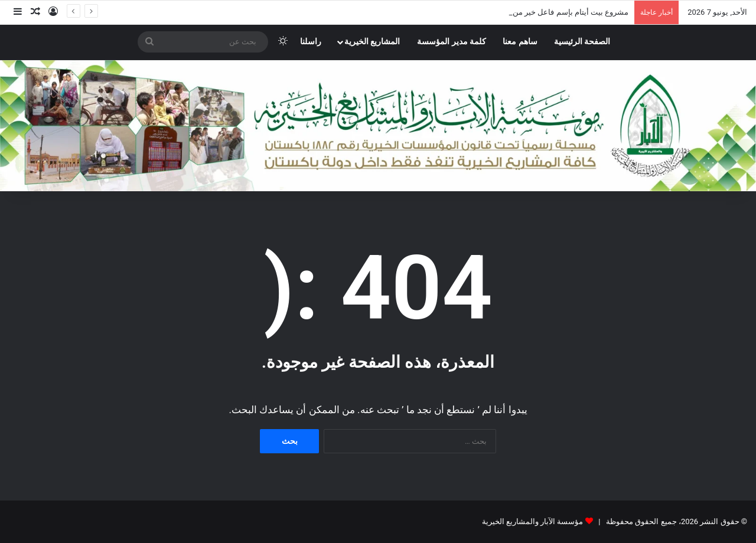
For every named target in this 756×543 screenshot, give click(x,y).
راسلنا (311, 42)
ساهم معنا (520, 42)
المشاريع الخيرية (372, 42)
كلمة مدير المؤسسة (452, 42)
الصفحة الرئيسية (582, 42)
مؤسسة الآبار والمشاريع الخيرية (533, 521)
